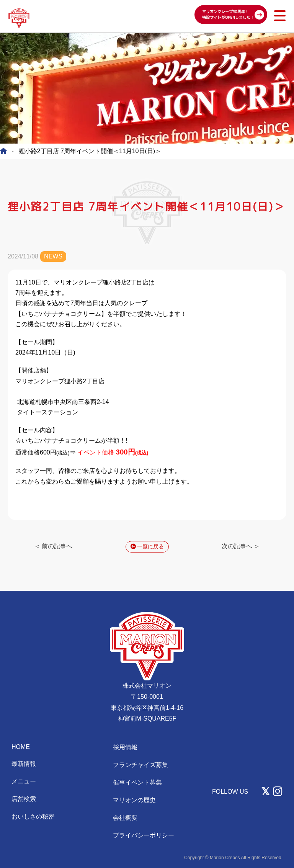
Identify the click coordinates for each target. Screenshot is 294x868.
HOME (21, 747)
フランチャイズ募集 (140, 765)
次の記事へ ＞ (241, 546)
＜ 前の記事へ (53, 546)
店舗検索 (24, 799)
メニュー (24, 781)
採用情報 (125, 747)
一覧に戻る (147, 546)
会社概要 (125, 818)
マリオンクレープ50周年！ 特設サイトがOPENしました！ (228, 14)
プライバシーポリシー (144, 835)
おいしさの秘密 (33, 817)
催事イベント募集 (137, 782)
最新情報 (24, 764)
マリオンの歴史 (134, 800)
